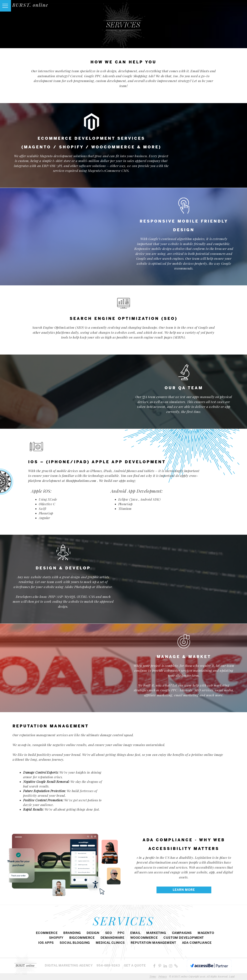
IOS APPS (46, 943)
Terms (153, 977)
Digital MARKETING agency (69, 966)
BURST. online (30, 5)
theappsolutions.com (81, 481)
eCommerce (47, 933)
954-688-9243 (108, 966)
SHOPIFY (56, 938)
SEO (109, 933)
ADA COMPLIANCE (197, 943)
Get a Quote (135, 966)
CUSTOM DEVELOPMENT (184, 938)
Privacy (163, 977)
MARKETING (156, 933)
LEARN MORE (184, 890)
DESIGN (93, 933)
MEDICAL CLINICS (110, 943)
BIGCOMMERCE (82, 938)
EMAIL (135, 933)
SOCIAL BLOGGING (75, 943)
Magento (206, 933)
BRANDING (72, 933)
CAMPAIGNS (182, 933)
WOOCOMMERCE (144, 938)
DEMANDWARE (113, 938)
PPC (121, 933)
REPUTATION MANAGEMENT (153, 943)
